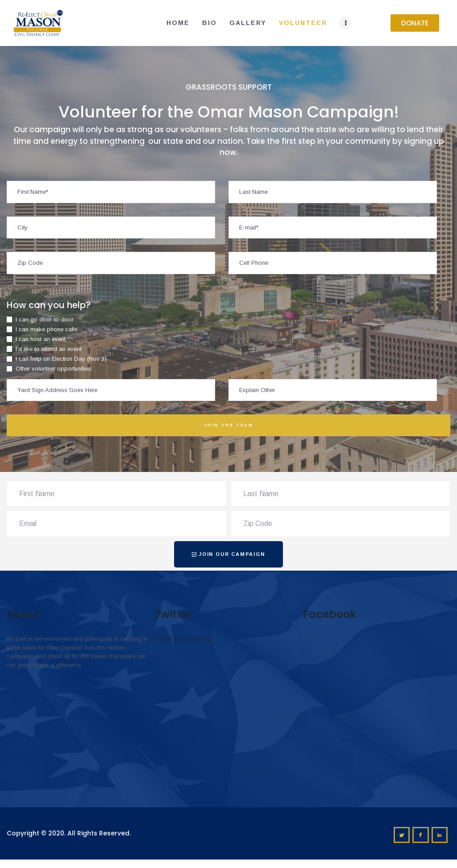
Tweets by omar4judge (184, 639)
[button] (415, 23)
